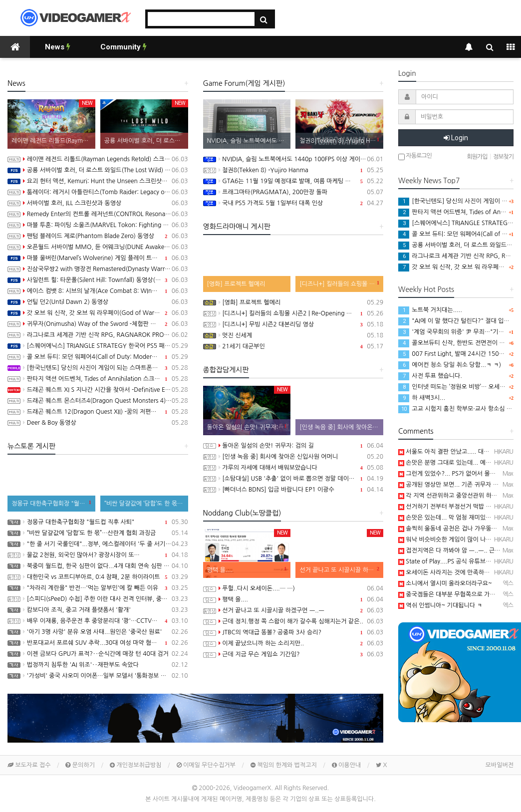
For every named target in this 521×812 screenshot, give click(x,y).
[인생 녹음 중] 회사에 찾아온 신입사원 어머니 (293, 457)
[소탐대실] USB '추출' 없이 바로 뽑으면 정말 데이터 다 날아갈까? (293, 479)
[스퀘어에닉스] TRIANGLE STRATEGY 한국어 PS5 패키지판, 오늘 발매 (98, 346)
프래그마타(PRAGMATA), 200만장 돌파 (293, 192)
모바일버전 (500, 765)
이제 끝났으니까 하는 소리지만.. (293, 643)
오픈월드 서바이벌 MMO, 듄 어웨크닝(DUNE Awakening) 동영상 (98, 247)
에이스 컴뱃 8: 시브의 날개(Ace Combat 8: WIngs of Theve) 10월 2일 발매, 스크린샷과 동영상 (98, 291)
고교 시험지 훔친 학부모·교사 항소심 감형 (458, 409)
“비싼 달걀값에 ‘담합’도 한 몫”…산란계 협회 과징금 (98, 533)
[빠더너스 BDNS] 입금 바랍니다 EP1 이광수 (293, 490)
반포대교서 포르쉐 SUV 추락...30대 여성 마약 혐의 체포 (98, 643)
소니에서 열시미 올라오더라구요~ (445, 583)
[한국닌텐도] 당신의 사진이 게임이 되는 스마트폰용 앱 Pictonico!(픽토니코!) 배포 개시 (98, 368)
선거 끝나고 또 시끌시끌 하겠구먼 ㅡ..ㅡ (293, 610)
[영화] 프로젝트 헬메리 (293, 302)
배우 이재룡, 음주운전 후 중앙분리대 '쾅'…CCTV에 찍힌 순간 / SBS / (98, 621)
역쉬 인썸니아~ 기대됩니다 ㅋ (440, 605)
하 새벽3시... (422, 398)
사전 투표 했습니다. (430, 376)
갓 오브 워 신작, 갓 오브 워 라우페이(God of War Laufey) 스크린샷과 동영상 (98, 313)
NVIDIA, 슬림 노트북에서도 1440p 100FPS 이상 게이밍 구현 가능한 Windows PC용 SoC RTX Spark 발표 (293, 159)
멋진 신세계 (293, 335)
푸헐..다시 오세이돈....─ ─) (293, 588)
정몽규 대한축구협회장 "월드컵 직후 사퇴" (98, 522)
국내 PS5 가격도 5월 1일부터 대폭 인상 (293, 203)
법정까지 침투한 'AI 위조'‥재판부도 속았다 (98, 665)
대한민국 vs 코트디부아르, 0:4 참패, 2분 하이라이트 (98, 577)
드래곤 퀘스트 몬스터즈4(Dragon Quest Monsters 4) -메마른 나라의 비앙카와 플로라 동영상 (98, 401)
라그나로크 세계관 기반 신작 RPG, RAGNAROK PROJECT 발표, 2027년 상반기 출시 (98, 335)
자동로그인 (415, 156)
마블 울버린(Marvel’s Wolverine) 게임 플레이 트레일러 (98, 258)
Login (456, 138)
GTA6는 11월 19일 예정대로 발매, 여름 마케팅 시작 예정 (293, 181)
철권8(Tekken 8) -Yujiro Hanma (293, 170)
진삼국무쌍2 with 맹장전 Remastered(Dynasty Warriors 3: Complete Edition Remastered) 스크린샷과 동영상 (98, 269)
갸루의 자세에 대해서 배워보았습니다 (293, 468)
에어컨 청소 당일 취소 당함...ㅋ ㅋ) (450, 365)
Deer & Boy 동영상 (98, 423)
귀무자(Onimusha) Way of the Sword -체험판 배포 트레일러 (98, 324)
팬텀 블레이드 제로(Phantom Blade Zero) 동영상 (98, 236)
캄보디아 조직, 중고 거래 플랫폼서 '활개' (98, 610)
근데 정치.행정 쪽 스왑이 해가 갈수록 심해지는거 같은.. (293, 621)
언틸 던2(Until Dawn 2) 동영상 (98, 302)
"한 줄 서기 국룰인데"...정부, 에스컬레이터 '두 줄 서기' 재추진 (98, 544)
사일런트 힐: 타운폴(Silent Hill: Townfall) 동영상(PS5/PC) (98, 280)
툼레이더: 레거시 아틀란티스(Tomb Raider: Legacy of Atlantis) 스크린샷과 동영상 (98, 192)
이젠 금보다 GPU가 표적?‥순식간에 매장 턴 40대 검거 (98, 654)
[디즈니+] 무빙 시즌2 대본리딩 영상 (293, 324)
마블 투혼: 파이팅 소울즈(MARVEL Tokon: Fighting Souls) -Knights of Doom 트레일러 (98, 225)
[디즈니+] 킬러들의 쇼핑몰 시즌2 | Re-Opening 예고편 (293, 313)
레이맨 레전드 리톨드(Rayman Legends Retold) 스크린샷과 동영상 (98, 159)
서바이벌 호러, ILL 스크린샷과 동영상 (98, 203)
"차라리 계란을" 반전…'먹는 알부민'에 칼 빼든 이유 (98, 588)
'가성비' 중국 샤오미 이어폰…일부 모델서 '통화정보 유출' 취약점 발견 (98, 676)
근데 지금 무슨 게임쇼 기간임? (293, 654)
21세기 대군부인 (293, 346)
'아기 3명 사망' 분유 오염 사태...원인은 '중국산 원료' (98, 632)
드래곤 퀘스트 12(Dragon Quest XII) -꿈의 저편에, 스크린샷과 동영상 (98, 412)
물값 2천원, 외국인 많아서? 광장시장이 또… (98, 555)
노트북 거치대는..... (430, 310)
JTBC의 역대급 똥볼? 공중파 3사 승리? (293, 632)
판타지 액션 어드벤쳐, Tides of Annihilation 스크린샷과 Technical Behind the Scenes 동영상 (98, 379)
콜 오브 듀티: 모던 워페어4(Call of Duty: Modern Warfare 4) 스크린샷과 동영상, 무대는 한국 (98, 357)
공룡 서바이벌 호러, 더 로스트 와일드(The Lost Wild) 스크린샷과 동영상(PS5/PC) (98, 170)
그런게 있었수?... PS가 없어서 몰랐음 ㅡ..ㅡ (458, 474)
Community (124, 47)
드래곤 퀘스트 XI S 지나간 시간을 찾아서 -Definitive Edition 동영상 (98, 390)
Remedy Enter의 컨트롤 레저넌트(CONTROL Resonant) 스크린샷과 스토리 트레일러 (98, 214)
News (58, 47)
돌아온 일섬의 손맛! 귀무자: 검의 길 (293, 446)
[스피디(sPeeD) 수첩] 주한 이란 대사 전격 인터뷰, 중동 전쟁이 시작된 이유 (98, 599)
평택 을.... (293, 599)
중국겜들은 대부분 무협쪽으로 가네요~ (452, 594)
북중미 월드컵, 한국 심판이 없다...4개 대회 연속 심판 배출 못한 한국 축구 (98, 566)
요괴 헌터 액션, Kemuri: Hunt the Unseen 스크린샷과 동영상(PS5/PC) (98, 181)
